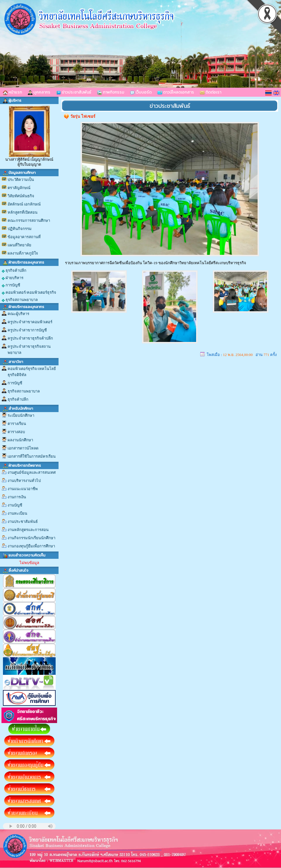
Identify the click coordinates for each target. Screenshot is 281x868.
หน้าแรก (12, 92)
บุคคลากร (39, 92)
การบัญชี (11, 285)
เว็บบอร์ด (141, 92)
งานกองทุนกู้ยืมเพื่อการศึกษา (31, 546)
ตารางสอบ (16, 432)
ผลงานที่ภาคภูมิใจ (23, 253)
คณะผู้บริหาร (18, 314)
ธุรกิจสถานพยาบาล (20, 300)
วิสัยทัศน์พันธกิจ (21, 196)
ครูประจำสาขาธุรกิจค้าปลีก (30, 338)
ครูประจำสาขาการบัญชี (27, 330)
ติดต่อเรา (211, 92)
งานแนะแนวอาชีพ (23, 489)
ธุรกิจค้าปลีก (14, 271)
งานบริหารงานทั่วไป (24, 481)
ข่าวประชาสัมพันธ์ (74, 92)
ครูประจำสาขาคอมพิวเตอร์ (30, 322)
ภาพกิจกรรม (111, 92)
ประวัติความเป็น (21, 180)
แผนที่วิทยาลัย (19, 245)
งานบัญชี (15, 505)
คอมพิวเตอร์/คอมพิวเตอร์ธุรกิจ (29, 293)
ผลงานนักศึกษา (20, 440)
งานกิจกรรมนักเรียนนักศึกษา (31, 538)
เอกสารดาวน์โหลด (23, 448)
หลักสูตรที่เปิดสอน (23, 212)
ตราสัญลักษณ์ (19, 188)
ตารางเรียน (17, 424)
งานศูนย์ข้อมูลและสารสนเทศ (32, 472)
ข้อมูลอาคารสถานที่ (24, 237)
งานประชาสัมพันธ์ (23, 522)
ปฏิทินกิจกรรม (20, 229)
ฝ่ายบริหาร (13, 278)
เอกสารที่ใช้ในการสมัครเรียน (32, 456)
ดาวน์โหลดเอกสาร (176, 92)
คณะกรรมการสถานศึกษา (29, 221)
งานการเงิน (17, 497)
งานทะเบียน (17, 513)
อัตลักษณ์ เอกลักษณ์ (24, 204)
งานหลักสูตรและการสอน (28, 530)
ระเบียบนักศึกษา (21, 415)
